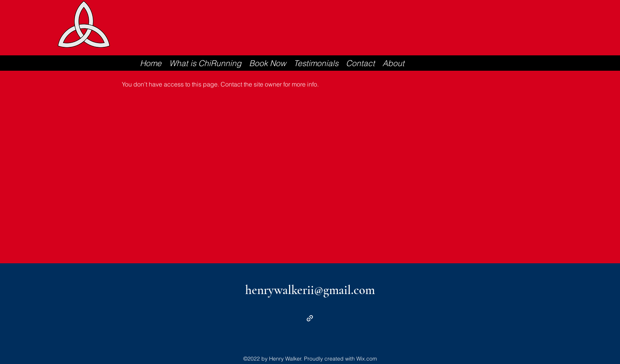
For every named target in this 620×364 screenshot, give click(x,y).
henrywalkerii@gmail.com (310, 290)
